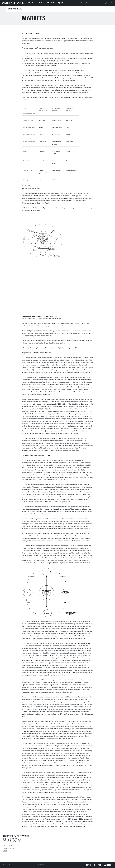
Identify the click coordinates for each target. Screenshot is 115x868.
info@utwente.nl (9, 848)
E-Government (74, 3)
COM (52, 3)
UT (29, 3)
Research (65, 3)
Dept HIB (46, 3)
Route (5, 851)
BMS (40, 3)
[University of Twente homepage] (13, 3)
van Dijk (58, 3)
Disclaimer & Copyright (9, 865)
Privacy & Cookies (23, 865)
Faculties (35, 3)
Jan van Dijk (15, 9)
